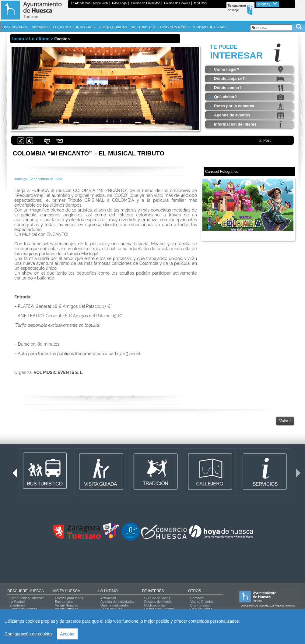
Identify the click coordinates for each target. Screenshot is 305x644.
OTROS (195, 591)
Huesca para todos (69, 598)
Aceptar (67, 634)
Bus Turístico (200, 605)
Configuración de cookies (28, 634)
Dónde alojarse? (229, 78)
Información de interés (235, 124)
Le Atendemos (81, 3)
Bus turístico (64, 602)
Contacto (197, 598)
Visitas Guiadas (66, 605)
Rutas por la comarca (234, 106)
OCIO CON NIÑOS (174, 27)
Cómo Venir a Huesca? (27, 598)
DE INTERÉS (153, 591)
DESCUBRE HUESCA (26, 591)
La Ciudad (17, 602)
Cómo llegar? (227, 69)
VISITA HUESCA (66, 591)
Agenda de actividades (117, 602)
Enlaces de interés (158, 602)
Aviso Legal (120, 3)
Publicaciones (155, 605)
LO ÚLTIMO (108, 591)
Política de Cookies (177, 3)
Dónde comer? (228, 88)
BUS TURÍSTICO (144, 27)
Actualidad (108, 598)
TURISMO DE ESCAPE (210, 27)
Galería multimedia (114, 605)
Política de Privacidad (146, 3)
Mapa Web (100, 3)
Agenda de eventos (232, 115)
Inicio (18, 39)
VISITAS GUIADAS (113, 27)
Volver (285, 421)
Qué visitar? (225, 97)
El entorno (17, 605)
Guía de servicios (157, 598)
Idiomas (268, 4)
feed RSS (200, 3)
